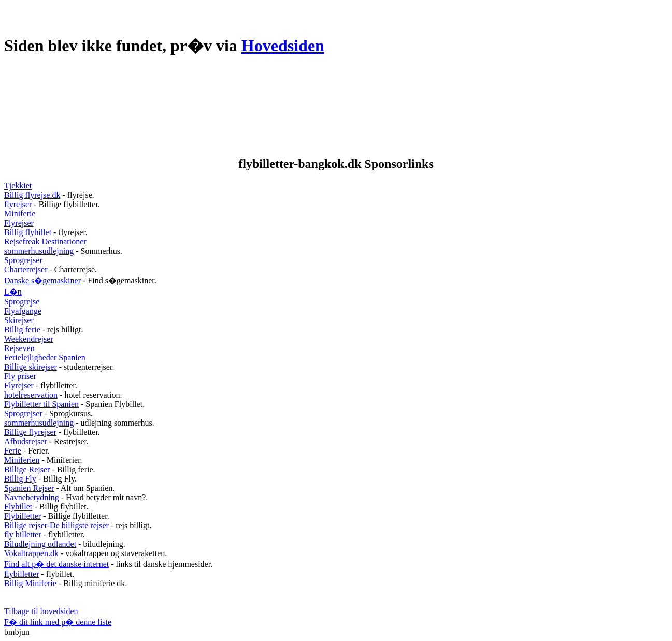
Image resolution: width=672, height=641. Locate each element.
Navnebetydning (32, 497)
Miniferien (22, 460)
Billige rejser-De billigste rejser (56, 525)
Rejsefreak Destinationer (45, 242)
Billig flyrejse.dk (32, 195)
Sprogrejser (23, 260)
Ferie (13, 451)
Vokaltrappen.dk (31, 553)
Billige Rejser (27, 469)
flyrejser (18, 204)
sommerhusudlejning (39, 251)
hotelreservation (31, 395)
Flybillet (18, 507)
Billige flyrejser (30, 432)
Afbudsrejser (26, 441)
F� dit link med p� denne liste (58, 622)
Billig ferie (22, 330)
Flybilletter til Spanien (41, 404)
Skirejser (19, 320)
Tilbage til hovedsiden (41, 611)
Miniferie (20, 214)
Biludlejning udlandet (40, 544)
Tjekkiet (18, 186)
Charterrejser (26, 269)
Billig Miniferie (30, 583)
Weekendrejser (29, 339)
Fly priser (20, 376)
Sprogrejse (22, 302)
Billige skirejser (31, 367)
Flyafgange (23, 311)
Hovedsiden (283, 46)
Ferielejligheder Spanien (45, 358)
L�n (13, 292)
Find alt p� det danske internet (56, 564)
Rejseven (19, 348)
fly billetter (23, 535)
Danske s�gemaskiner (42, 280)
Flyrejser (19, 223)
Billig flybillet (28, 232)
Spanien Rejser (29, 488)
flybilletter (22, 574)
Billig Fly (20, 479)
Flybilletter (23, 516)
